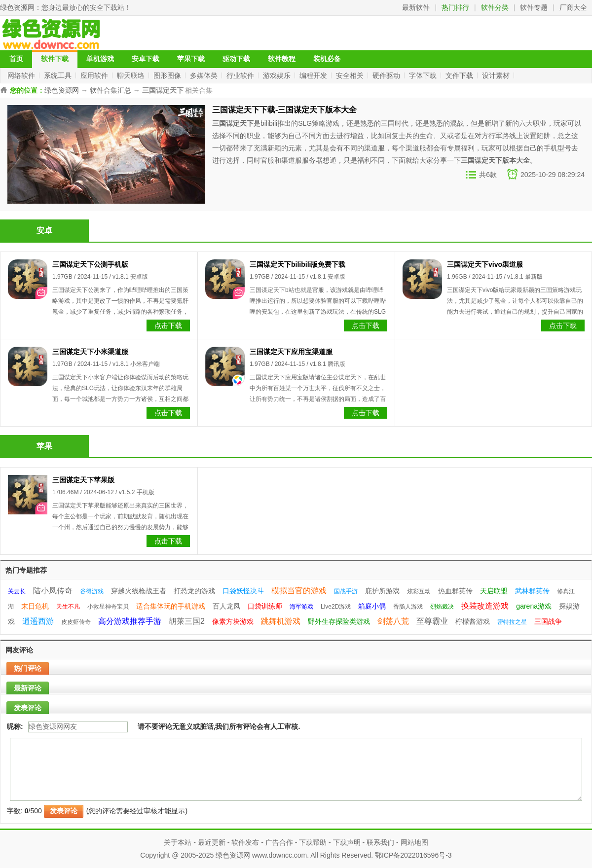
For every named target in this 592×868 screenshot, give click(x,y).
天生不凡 (68, 607)
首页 (16, 59)
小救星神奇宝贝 (108, 607)
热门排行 (455, 7)
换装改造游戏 (485, 606)
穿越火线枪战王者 (139, 591)
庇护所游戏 (382, 591)
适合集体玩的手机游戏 (171, 606)
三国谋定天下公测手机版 (90, 264)
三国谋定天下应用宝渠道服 (291, 352)
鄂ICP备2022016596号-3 (413, 855)
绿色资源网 (17, 7)
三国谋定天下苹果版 (83, 480)
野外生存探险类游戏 (339, 621)
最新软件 (416, 7)
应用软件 (95, 75)
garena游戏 (534, 606)
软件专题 (534, 7)
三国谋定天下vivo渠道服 (485, 264)
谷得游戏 (92, 591)
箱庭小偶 (372, 606)
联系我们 (380, 842)
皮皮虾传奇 (76, 622)
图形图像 (168, 75)
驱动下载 (236, 59)
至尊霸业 (432, 621)
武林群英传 (532, 591)
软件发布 (245, 842)
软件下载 (55, 59)
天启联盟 (494, 591)
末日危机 (35, 606)
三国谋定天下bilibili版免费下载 (297, 264)
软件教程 (282, 59)
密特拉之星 (512, 622)
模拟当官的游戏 (299, 591)
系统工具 (59, 75)
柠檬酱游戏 (473, 621)
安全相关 (351, 75)
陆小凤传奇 (53, 591)
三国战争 (548, 621)
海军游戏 (301, 607)
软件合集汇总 (111, 90)
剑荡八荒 (393, 621)
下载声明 (347, 842)
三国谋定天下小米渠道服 (90, 352)
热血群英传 (455, 591)
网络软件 (22, 75)
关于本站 (178, 842)
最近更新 (212, 842)
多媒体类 (205, 75)
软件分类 (495, 7)
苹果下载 (191, 59)
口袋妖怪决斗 (243, 591)
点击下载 (168, 325)
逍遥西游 (38, 621)
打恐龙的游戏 (194, 591)
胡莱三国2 (187, 621)
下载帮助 (313, 842)
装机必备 (327, 59)
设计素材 (497, 75)
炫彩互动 (419, 591)
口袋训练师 (265, 606)
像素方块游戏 (233, 621)
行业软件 (241, 75)
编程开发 (314, 75)
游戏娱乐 (278, 75)
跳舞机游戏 (281, 621)
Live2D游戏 (336, 607)
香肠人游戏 (408, 607)
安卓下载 (146, 59)
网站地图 (414, 842)
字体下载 (424, 75)
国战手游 (346, 591)
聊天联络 (132, 75)
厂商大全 (573, 7)
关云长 (17, 591)
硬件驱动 (387, 75)
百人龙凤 (226, 606)
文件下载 (460, 75)
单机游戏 (100, 59)
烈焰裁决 (442, 607)
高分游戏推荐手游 (130, 621)
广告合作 (279, 842)
